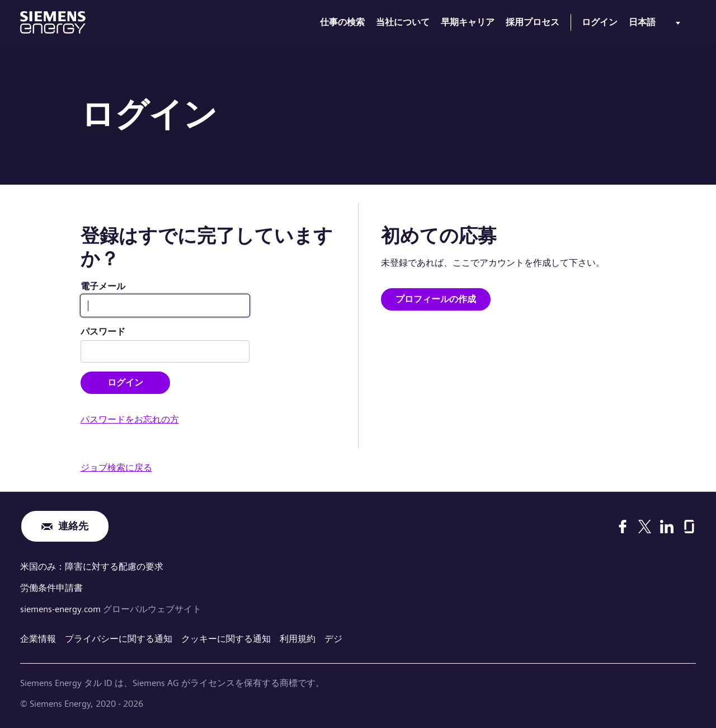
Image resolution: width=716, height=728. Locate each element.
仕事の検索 (342, 22)
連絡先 (73, 526)
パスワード (103, 332)
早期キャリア (468, 22)
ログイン (600, 22)
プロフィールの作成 (436, 299)
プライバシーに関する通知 (119, 639)
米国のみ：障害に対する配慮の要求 (92, 567)
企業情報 (38, 639)
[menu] (657, 25)
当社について (403, 22)
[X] (645, 527)
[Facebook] (623, 527)
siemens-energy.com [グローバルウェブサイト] (62, 609)
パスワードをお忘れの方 (130, 419)
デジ (333, 639)
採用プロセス (533, 22)
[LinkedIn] (667, 527)
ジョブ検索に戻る (116, 468)
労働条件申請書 (51, 588)
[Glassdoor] (689, 527)
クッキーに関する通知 (226, 639)
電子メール (103, 286)
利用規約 (298, 639)
